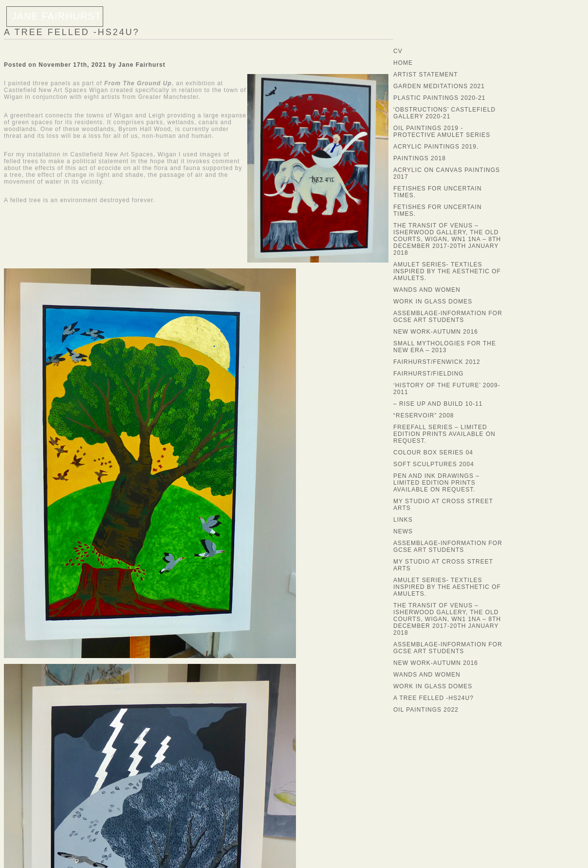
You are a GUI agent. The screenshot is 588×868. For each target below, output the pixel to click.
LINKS (403, 520)
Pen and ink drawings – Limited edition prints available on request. (436, 483)
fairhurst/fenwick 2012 (437, 362)
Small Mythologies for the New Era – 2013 (445, 347)
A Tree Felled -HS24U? (72, 32)
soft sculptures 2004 (434, 464)
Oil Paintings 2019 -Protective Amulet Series (442, 132)
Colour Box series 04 (433, 453)
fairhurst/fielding (429, 374)
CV (398, 51)
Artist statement (425, 75)
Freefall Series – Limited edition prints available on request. (444, 434)
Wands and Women (427, 290)
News (403, 531)
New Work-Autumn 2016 (436, 332)
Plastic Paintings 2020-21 (440, 98)
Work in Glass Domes (433, 302)
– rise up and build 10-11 (438, 404)
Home (403, 63)
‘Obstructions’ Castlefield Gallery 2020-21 (444, 113)
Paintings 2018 (420, 158)
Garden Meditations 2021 (439, 86)
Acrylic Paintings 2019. (436, 147)
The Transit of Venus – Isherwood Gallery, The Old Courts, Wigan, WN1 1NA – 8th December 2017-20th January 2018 (447, 239)
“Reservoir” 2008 (424, 415)
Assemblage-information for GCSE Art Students (448, 317)
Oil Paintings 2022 (426, 710)
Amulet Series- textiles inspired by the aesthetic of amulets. (447, 271)
